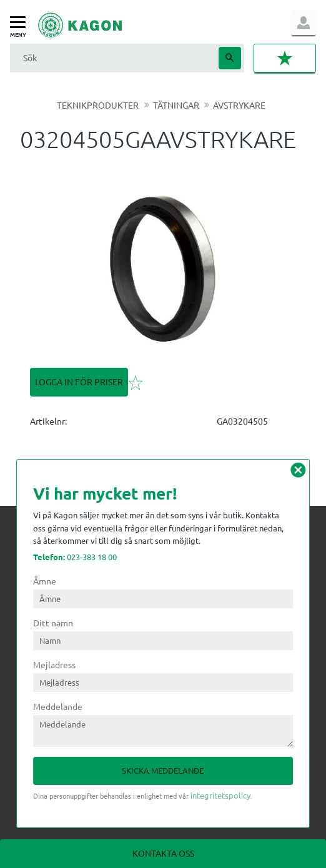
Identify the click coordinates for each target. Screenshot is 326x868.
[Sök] (230, 58)
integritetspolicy (220, 795)
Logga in (304, 22)
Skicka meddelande (163, 770)
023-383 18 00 (75, 557)
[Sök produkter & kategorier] (113, 58)
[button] (21, 23)
